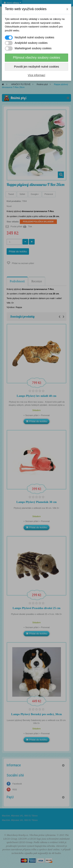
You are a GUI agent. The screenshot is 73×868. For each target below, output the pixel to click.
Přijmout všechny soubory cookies (37, 58)
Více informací (36, 75)
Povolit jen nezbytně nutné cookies (36, 66)
